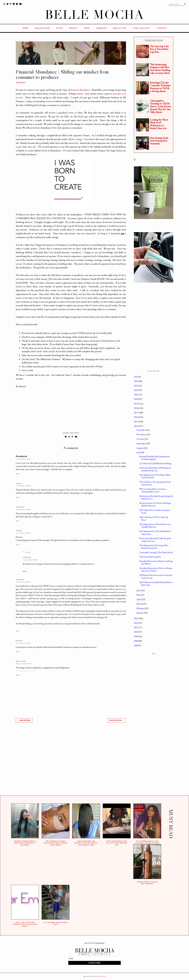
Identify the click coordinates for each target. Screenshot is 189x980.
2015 (136, 422)
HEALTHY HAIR (42, 28)
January (140, 613)
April (139, 599)
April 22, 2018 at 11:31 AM (24, 664)
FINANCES (101, 28)
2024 (136, 381)
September (141, 443)
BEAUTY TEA (120, 28)
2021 (136, 395)
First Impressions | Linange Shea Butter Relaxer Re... (154, 547)
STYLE (60, 28)
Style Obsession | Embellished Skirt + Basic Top (156, 583)
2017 (136, 413)
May (139, 595)
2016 (136, 417)
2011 (136, 627)
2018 (136, 408)
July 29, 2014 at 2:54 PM (30, 560)
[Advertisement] (71, 762)
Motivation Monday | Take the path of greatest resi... (155, 540)
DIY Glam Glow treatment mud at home (155, 511)
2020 (136, 399)
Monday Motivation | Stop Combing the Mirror (156, 562)
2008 (136, 641)
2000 (136, 645)
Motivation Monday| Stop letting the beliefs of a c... (156, 497)
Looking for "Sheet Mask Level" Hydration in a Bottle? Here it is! (159, 124)
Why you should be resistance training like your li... (153, 490)
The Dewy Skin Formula (150, 557)
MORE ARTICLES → (117, 720)
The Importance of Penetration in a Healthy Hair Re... (155, 525)
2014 (136, 426)
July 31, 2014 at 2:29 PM (23, 643)
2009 (136, 636)
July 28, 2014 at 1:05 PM (23, 459)
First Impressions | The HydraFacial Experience (155, 532)
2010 (136, 632)
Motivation (21, 83)
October (141, 439)
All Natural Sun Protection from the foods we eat (156, 576)
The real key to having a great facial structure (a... (155, 483)
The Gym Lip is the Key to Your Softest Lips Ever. (159, 49)
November (141, 434)
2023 (136, 386)
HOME (25, 28)
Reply (18, 474)
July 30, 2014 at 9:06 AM (23, 582)
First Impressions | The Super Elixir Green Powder (155, 476)
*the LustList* (141, 28)
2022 (136, 390)
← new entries (24, 720)
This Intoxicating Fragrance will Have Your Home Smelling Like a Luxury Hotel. (160, 69)
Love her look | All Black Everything (155, 463)
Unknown (20, 507)
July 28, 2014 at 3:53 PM (23, 533)
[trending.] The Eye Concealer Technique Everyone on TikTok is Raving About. (160, 87)
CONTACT (162, 28)
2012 (136, 623)
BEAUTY (73, 28)
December (141, 430)
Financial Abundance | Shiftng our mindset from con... (155, 469)
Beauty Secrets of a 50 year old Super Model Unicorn (155, 504)
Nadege (19, 483)
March (140, 604)
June (139, 590)
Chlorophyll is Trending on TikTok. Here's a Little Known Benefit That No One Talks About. (161, 106)
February (141, 608)
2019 (136, 404)
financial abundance (80, 90)
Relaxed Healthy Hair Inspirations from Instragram (155, 458)
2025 (136, 377)
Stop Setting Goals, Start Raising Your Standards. (159, 141)
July (139, 452)
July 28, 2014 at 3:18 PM (23, 509)
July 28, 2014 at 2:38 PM (23, 486)
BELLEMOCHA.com (98, 976)
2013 (136, 618)
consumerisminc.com (25, 671)
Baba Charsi (21, 661)
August (140, 448)
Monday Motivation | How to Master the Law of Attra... (156, 569)
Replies (28, 552)
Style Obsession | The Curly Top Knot (154, 518)
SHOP (87, 28)
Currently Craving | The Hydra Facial (156, 552)
